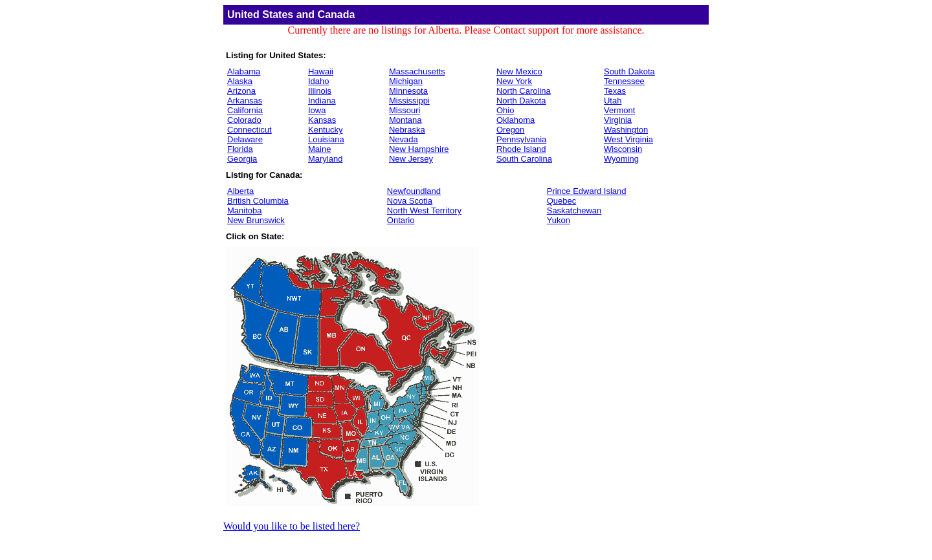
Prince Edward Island (587, 191)
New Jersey (411, 159)
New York (514, 81)
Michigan (406, 81)
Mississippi (409, 101)
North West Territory (424, 210)
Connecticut (250, 130)
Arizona (241, 91)
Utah (613, 101)
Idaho (319, 81)
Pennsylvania (521, 139)
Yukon (559, 220)
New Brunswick (256, 220)
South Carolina (524, 159)
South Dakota (629, 71)
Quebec (562, 201)
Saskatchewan (574, 210)
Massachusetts (417, 71)
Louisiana (326, 139)
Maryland (325, 159)
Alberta (240, 191)
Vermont (619, 110)
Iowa (317, 110)
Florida (240, 149)
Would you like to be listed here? (292, 526)
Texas (615, 91)
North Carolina (524, 91)
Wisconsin (623, 149)
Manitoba (244, 210)
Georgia (242, 159)
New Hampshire (419, 149)
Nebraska (407, 130)
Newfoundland (414, 191)
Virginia (618, 120)
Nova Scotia (410, 201)
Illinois (320, 91)
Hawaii (321, 71)
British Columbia (258, 201)
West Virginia (628, 139)
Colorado (244, 120)
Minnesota (408, 91)
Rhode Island (521, 149)
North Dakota (521, 101)
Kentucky (325, 130)
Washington (626, 130)
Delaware (245, 139)
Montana (405, 120)
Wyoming (621, 159)
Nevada (404, 139)
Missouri (405, 110)
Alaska (240, 81)
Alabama (244, 71)
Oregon (510, 130)
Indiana (322, 101)
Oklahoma (516, 120)
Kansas (322, 120)
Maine (319, 149)
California (245, 110)
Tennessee (624, 81)
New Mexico (519, 71)
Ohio (505, 110)
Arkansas (245, 101)
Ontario (401, 220)
